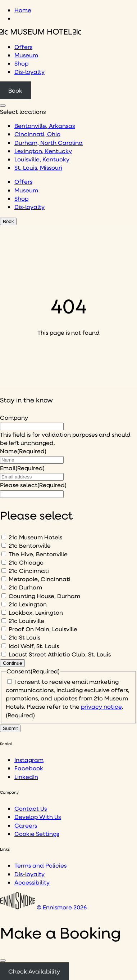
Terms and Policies (40, 865)
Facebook (29, 768)
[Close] (3, 961)
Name (23, 451)
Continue (12, 663)
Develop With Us (38, 817)
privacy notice (101, 706)
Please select (33, 485)
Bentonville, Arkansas (45, 126)
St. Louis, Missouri (38, 167)
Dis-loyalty (29, 72)
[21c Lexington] (4, 604)
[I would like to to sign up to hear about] (32, 494)
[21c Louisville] (4, 621)
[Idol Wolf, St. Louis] (4, 646)
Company (14, 417)
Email (22, 468)
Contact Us (31, 808)
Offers (23, 47)
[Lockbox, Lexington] (4, 612)
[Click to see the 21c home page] (40, 32)
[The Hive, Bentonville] (4, 554)
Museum (26, 55)
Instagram (29, 760)
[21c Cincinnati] (4, 571)
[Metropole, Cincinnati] (4, 579)
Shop (21, 63)
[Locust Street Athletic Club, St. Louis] (4, 654)
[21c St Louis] (4, 637)
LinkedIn (26, 777)
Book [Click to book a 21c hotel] (15, 90)
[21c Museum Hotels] (4, 537)
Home (23, 10)
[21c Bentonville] (4, 545)
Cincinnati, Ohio (37, 134)
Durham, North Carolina (49, 142)
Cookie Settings (37, 834)
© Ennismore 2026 (43, 907)
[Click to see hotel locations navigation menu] (3, 106)
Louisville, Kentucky (42, 159)
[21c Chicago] (4, 562)
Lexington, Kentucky (43, 151)
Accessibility (32, 882)
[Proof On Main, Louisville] (4, 629)
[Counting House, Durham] (4, 596)
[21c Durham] (4, 587)
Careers (26, 825)
